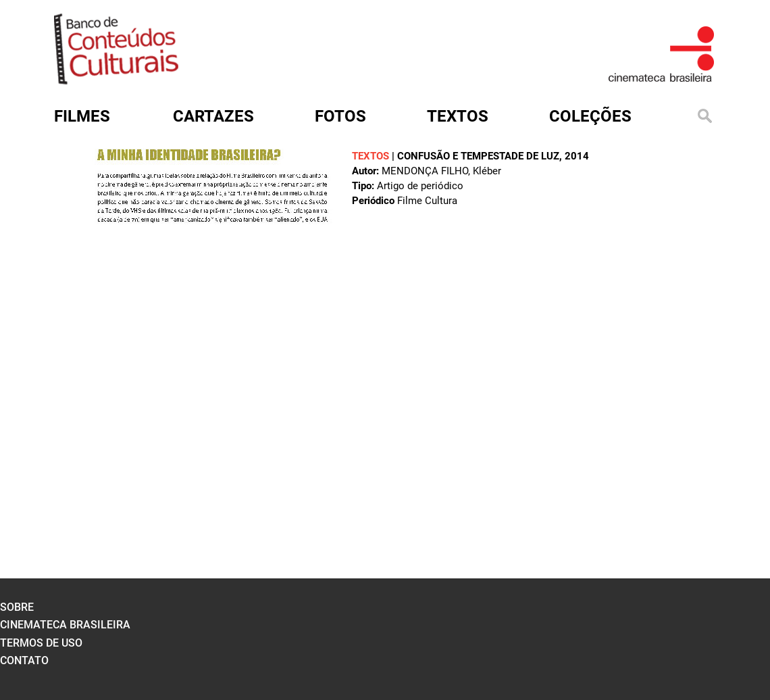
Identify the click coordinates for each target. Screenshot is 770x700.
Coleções (590, 116)
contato (24, 660)
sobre (17, 607)
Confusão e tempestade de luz (478, 156)
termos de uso (41, 643)
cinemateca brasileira (65, 625)
